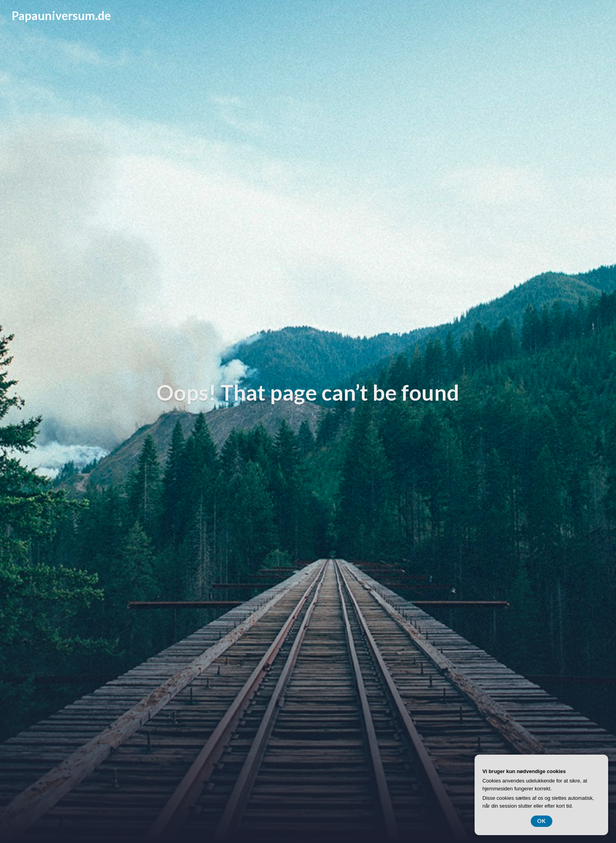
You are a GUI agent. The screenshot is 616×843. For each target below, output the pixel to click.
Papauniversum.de (61, 15)
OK (542, 821)
